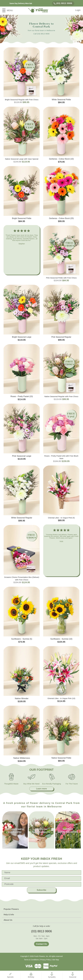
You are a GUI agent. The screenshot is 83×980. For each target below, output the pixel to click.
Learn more (41, 789)
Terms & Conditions (31, 960)
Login (78, 10)
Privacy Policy (46, 960)
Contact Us (41, 944)
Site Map (56, 960)
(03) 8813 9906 (63, 3)
